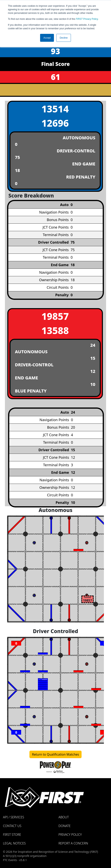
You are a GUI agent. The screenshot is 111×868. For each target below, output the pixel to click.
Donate (64, 826)
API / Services (14, 817)
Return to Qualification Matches (55, 754)
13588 (55, 330)
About (64, 817)
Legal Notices (14, 843)
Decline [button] (64, 38)
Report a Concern (73, 843)
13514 (55, 109)
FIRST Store (12, 835)
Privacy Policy (87, 19)
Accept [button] (47, 38)
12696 (55, 123)
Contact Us (12, 826)
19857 (55, 316)
